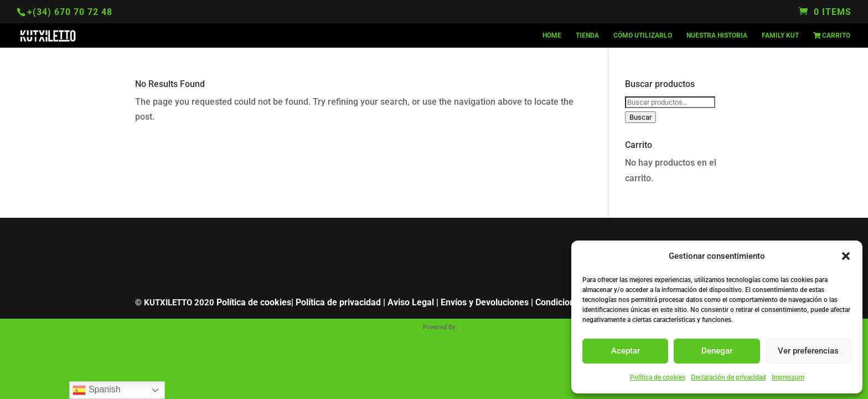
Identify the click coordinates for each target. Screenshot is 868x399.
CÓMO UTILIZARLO (643, 35)
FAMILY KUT (780, 35)
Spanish (96, 390)
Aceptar (626, 351)
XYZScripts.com (492, 326)
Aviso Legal (411, 302)
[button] (846, 256)
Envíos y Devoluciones (485, 302)
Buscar (640, 117)
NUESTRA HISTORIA (717, 35)
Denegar (717, 351)
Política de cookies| (255, 302)
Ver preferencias (808, 351)
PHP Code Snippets (383, 326)
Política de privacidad (338, 302)
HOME (552, 35)
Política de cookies (658, 377)
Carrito (832, 35)
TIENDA (587, 35)
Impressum (788, 377)
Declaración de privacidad (728, 377)
